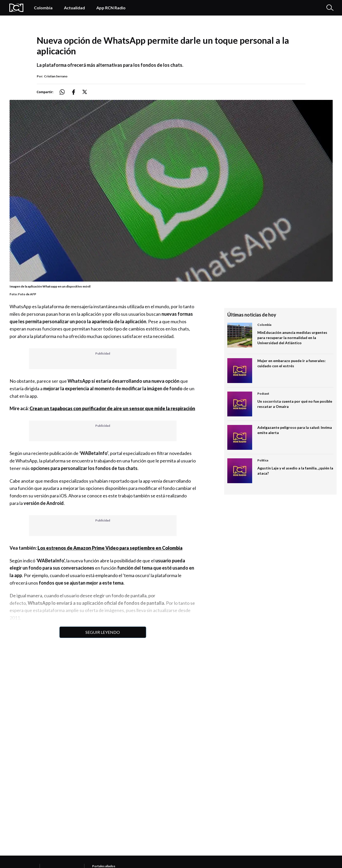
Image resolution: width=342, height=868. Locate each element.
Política (263, 460)
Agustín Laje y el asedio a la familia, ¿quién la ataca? (295, 471)
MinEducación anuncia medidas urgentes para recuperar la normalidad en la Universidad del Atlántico (292, 338)
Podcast (263, 393)
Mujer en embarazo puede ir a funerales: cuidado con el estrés (292, 363)
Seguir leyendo (103, 632)
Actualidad (74, 8)
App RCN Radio (111, 8)
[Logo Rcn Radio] (16, 8)
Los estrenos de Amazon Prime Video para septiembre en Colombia (110, 548)
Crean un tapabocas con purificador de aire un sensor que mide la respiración (112, 408)
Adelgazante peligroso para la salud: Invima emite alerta (295, 430)
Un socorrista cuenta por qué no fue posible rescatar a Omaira (295, 404)
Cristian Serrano (56, 76)
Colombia (43, 8)
